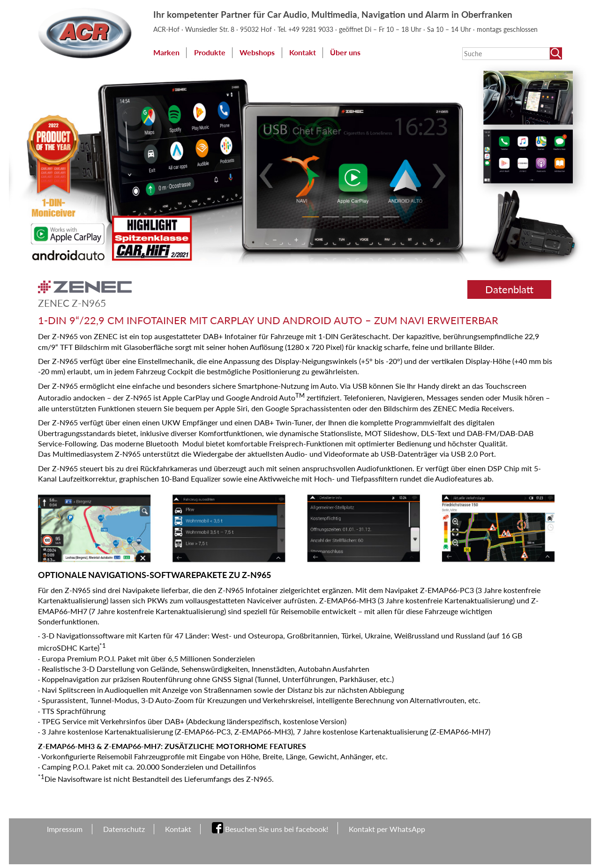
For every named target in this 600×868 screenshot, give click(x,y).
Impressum (65, 829)
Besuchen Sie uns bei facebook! (277, 829)
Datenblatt (509, 289)
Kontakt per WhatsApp (387, 829)
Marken (166, 52)
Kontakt (303, 52)
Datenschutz (124, 829)
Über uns (345, 52)
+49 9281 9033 (312, 29)
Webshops (257, 52)
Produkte (210, 52)
